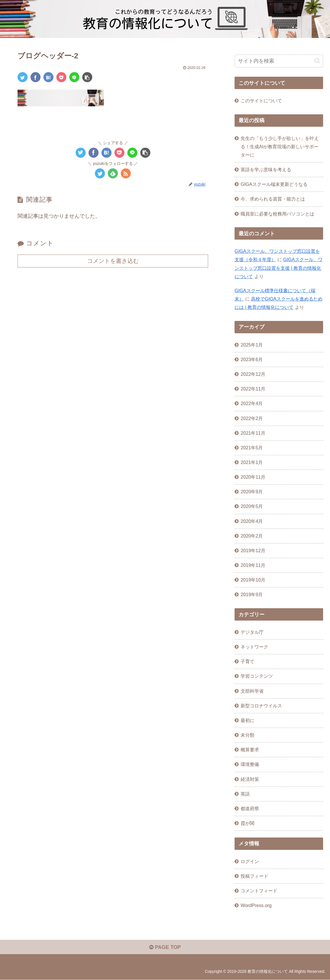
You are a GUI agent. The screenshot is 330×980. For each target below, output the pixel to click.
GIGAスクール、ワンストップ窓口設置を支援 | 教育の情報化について (278, 268)
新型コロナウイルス (261, 706)
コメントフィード (259, 891)
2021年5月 (252, 448)
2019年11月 (253, 565)
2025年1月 (252, 345)
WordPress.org (256, 905)
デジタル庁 (252, 632)
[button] (87, 77)
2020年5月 (252, 506)
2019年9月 (252, 594)
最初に (248, 720)
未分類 (248, 735)
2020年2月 (252, 536)
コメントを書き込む (113, 261)
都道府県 (250, 808)
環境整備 (250, 764)
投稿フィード (254, 876)
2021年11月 (253, 433)
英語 (245, 794)
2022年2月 (252, 418)
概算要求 (250, 750)
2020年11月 (253, 477)
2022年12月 (253, 374)
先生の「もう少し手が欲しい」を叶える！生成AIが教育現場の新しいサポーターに (280, 147)
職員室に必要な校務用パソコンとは (277, 214)
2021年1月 (252, 462)
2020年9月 (252, 492)
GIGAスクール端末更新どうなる (274, 184)
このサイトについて (261, 101)
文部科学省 (252, 691)
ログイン (250, 861)
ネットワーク (254, 647)
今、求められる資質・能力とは (273, 199)
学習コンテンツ (257, 676)
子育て (248, 661)
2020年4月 (252, 521)
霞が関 (248, 823)
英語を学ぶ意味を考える (266, 170)
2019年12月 (253, 550)
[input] (279, 61)
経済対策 (250, 779)
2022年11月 (253, 389)
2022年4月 (252, 403)
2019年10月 (253, 580)
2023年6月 (252, 359)
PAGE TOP (165, 947)
